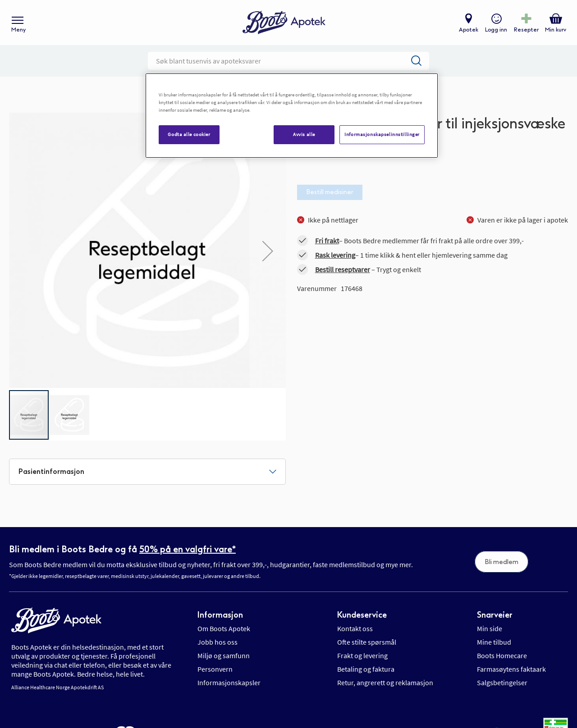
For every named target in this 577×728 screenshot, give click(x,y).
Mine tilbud (494, 642)
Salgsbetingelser (502, 682)
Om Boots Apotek (224, 628)
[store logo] (284, 23)
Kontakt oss (355, 628)
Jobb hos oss (218, 642)
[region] (292, 116)
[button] (69, 415)
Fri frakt (327, 241)
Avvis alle (304, 134)
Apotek (469, 30)
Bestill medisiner (330, 192)
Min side (490, 628)
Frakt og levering (362, 655)
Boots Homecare (502, 655)
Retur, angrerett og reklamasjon (385, 682)
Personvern (215, 669)
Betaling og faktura (366, 669)
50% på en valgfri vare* (188, 549)
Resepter (526, 30)
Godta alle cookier (189, 134)
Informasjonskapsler (229, 682)
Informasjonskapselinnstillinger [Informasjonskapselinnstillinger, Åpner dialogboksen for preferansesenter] (382, 134)
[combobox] (288, 61)
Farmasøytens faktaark (511, 669)
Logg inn (496, 30)
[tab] (147, 472)
